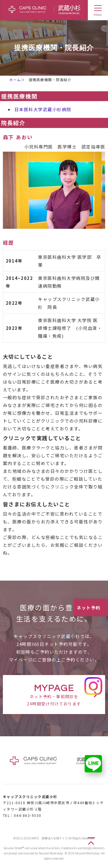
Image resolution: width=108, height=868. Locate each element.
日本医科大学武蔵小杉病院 (43, 109)
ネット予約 (89, 608)
